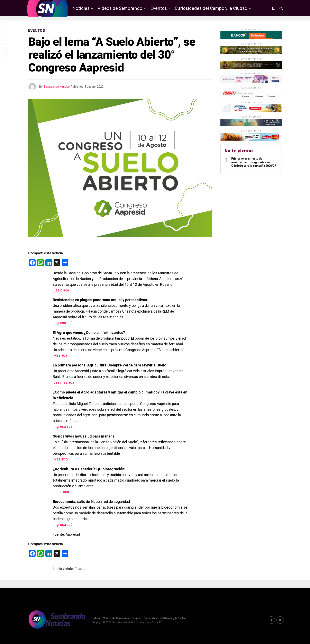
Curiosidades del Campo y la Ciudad (211, 8)
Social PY (157, 622)
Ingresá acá (63, 323)
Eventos (159, 8)
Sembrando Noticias (57, 87)
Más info (61, 459)
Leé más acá (64, 382)
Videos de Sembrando (120, 8)
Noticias (81, 8)
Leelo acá (61, 290)
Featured (81, 569)
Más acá (61, 355)
